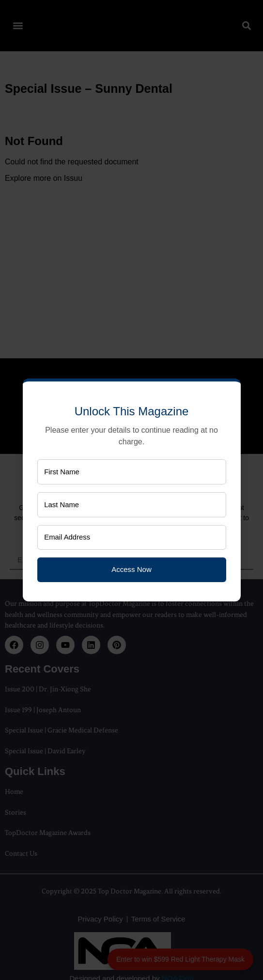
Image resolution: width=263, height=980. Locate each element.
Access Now (131, 570)
